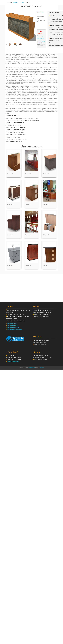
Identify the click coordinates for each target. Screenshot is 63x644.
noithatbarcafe (32, 368)
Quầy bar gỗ (37, 7)
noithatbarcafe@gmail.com (15, 329)
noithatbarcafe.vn (12, 324)
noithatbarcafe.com (13, 325)
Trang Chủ (9, 2)
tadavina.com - (11, 361)
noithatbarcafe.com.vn (13, 327)
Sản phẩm (16, 2)
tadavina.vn (17, 361)
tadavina (42, 368)
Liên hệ (28, 2)
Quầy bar (26, 6)
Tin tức (22, 2)
